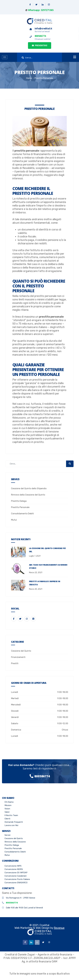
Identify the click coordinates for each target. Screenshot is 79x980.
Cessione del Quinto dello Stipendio (29, 488)
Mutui (14, 520)
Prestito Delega (19, 501)
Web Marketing (24, 928)
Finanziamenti (18, 657)
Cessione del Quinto (21, 651)
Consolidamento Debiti (22, 514)
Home (29, 78)
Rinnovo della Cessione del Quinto (28, 495)
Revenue (59, 928)
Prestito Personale (20, 507)
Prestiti (15, 663)
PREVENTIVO (40, 46)
